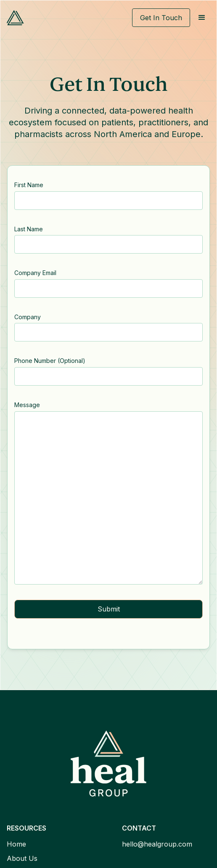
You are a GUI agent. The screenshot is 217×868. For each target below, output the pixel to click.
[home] (15, 18)
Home (16, 844)
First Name (29, 185)
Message (27, 405)
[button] (202, 18)
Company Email (35, 273)
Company (28, 317)
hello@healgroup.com (157, 844)
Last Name (29, 229)
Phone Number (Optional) (50, 361)
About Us (22, 858)
